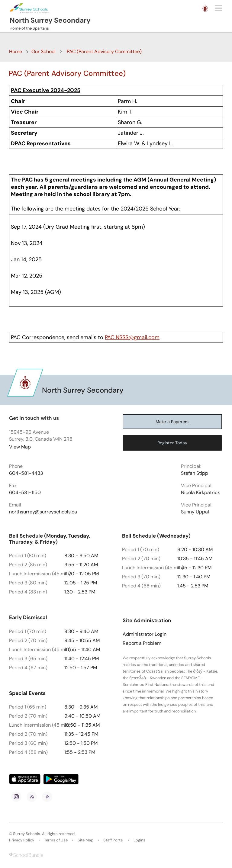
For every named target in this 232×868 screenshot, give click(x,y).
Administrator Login (145, 634)
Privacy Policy (22, 840)
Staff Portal (113, 840)
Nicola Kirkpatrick (200, 493)
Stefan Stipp (195, 473)
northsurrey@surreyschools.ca (43, 512)
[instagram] (16, 797)
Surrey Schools (27, 834)
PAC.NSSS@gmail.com (132, 337)
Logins (139, 840)
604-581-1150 (25, 493)
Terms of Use (56, 840)
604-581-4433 (26, 473)
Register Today (172, 443)
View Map (20, 447)
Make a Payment (172, 422)
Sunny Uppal (195, 512)
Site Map (85, 840)
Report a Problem (142, 643)
